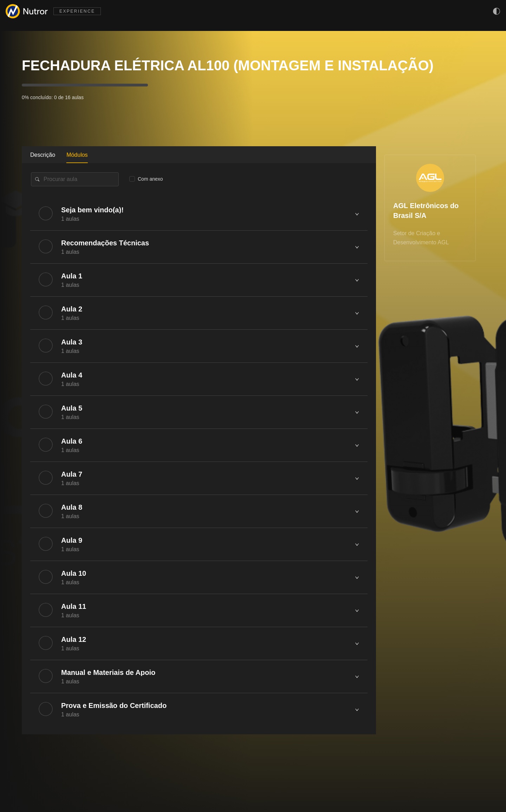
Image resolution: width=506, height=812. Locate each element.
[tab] (199, 214)
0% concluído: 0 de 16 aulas (53, 97)
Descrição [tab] (43, 155)
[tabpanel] (199, 449)
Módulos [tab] (77, 155)
